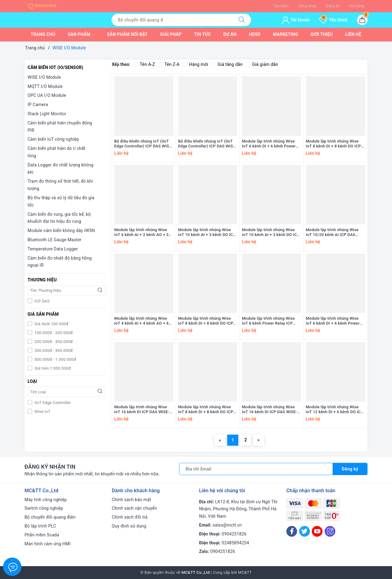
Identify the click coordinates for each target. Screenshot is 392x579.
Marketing (285, 34)
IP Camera (38, 105)
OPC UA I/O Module (47, 95)
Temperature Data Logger (53, 249)
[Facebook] (292, 531)
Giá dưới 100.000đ (51, 324)
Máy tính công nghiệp (46, 500)
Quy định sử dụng (129, 526)
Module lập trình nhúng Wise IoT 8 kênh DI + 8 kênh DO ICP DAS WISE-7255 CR (206, 321)
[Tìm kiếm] (242, 20)
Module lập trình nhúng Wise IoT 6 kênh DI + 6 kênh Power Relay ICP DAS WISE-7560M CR (271, 144)
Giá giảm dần (262, 64)
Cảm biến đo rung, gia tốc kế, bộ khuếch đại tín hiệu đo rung (59, 218)
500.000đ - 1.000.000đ (55, 359)
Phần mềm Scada (42, 535)
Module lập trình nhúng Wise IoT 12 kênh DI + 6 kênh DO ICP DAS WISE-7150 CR (335, 410)
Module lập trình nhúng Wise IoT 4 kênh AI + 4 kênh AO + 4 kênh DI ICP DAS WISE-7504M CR (142, 321)
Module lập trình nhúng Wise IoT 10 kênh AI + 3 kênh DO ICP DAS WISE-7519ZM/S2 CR (207, 233)
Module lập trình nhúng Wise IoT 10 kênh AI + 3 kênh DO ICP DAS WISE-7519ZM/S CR (271, 233)
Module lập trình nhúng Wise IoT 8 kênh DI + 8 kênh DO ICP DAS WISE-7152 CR (206, 410)
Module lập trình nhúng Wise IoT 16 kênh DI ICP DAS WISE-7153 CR (142, 410)
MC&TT (245, 572)
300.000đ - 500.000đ (53, 350)
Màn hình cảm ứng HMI (48, 544)
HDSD (255, 34)
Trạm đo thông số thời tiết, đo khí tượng (60, 185)
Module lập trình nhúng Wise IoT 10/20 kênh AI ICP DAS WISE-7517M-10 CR (332, 233)
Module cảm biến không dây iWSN (61, 230)
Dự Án (230, 34)
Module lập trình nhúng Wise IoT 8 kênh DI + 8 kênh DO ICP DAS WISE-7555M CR (334, 144)
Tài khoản (296, 20)
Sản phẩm (81, 35)
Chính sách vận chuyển (134, 508)
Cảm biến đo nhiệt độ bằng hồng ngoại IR (60, 262)
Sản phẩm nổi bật (127, 34)
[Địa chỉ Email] (256, 469)
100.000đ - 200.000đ (53, 333)
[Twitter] (305, 531)
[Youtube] (317, 531)
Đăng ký (333, 6)
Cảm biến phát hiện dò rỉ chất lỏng (57, 152)
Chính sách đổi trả (130, 517)
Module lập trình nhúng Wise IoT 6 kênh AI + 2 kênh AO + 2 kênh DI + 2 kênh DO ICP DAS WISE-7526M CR (141, 233)
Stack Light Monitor (47, 114)
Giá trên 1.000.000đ (52, 368)
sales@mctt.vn (227, 525)
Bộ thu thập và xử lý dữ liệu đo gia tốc (61, 201)
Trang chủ (43, 34)
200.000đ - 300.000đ (53, 342)
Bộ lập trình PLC (40, 526)
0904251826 (42, 6)
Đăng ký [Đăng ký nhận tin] (350, 469)
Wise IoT (42, 411)
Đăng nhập (307, 6)
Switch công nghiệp (44, 508)
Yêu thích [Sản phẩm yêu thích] (334, 20)
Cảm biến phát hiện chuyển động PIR (60, 127)
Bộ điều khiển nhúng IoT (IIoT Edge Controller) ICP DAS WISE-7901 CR (207, 144)
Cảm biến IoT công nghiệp (53, 139)
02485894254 (235, 543)
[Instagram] (330, 531)
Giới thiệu (322, 34)
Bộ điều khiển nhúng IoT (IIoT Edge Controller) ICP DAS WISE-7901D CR (143, 144)
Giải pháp (171, 34)
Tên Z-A (169, 64)
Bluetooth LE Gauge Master (55, 240)
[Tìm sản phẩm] (172, 20)
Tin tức (203, 34)
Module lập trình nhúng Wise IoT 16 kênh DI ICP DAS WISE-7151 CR (269, 410)
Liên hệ (353, 34)
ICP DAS (41, 301)
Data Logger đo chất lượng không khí (60, 169)
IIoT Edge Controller (52, 403)
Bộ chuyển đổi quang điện (50, 517)
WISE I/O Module (44, 77)
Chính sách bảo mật (131, 500)
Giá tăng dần (227, 64)
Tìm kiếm (281, 6)
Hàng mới (195, 64)
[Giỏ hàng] (362, 20)
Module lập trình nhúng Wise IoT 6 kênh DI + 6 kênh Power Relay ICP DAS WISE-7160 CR (333, 321)
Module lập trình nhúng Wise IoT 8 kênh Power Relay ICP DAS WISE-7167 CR (268, 321)
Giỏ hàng (357, 6)
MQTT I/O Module (45, 86)
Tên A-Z (144, 64)
